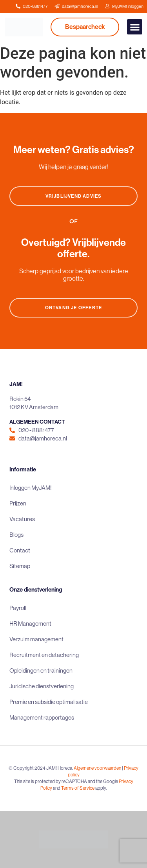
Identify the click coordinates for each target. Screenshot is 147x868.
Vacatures (22, 519)
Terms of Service (78, 788)
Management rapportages (42, 717)
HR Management (30, 623)
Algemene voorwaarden (97, 768)
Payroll (18, 608)
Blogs (16, 535)
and (57, 788)
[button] (135, 27)
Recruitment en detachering (44, 655)
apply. (101, 788)
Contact (20, 550)
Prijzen (18, 503)
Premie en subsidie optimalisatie (49, 702)
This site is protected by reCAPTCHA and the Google (66, 781)
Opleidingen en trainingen (41, 670)
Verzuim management (36, 639)
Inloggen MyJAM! (31, 488)
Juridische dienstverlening (42, 686)
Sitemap (20, 566)
